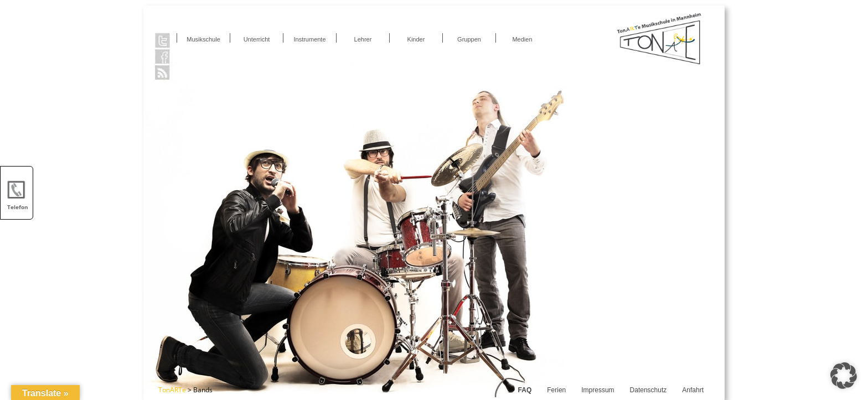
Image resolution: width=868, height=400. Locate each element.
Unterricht (257, 39)
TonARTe (172, 390)
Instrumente (309, 39)
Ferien (556, 390)
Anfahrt (693, 390)
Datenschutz (649, 390)
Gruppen (469, 39)
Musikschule (203, 39)
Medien (522, 39)
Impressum (598, 390)
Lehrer (363, 39)
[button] (844, 376)
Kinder (416, 39)
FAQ (525, 390)
